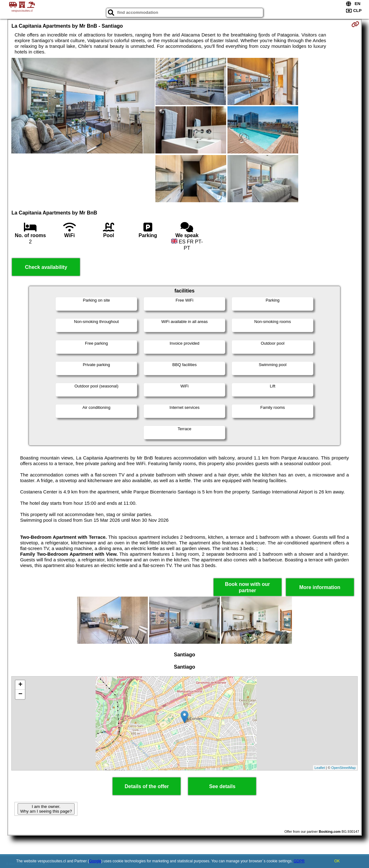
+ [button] (20, 685)
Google (95, 861)
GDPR (299, 861)
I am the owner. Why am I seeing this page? (46, 809)
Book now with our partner (247, 587)
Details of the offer (147, 786)
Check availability (46, 267)
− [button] (20, 694)
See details (222, 786)
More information (320, 587)
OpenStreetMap (344, 768)
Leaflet (320, 768)
